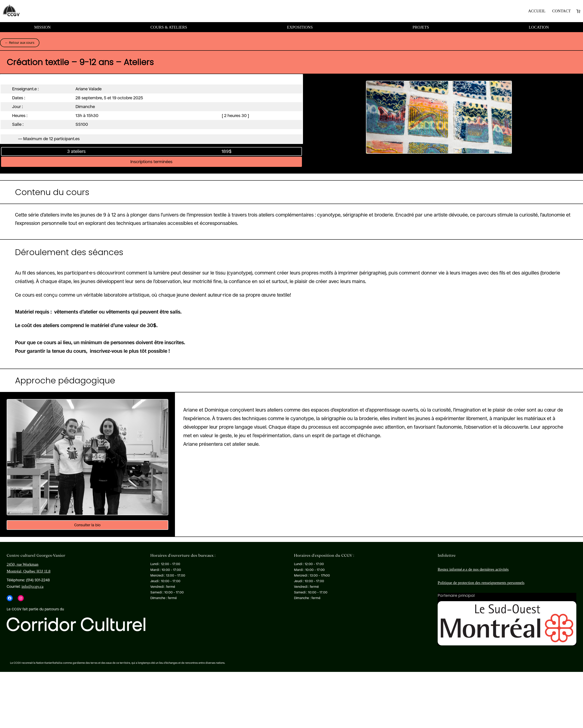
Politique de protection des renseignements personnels (481, 583)
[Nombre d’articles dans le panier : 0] (578, 11)
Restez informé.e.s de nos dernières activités (473, 569)
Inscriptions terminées (151, 162)
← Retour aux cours (20, 43)
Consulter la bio (87, 525)
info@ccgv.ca (32, 586)
